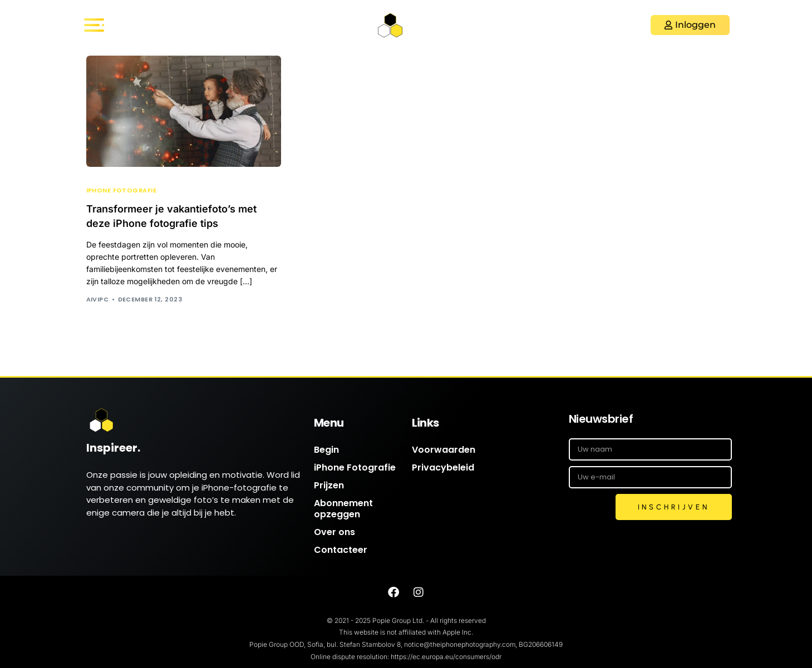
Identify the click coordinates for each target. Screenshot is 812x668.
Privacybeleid (443, 467)
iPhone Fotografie (121, 190)
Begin (326, 450)
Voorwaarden (444, 450)
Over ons (334, 532)
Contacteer (341, 550)
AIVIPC (98, 299)
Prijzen (329, 485)
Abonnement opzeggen (343, 509)
